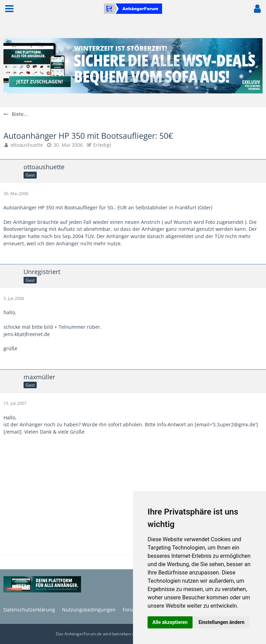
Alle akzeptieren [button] (170, 622)
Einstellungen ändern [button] (221, 622)
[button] (9, 9)
